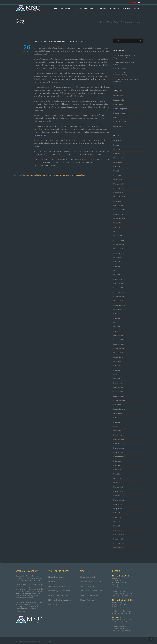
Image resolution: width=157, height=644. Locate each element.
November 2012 (119, 296)
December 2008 (119, 496)
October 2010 (119, 405)
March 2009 (118, 483)
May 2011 (117, 374)
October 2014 (119, 214)
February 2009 (119, 487)
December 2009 (119, 444)
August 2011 (118, 361)
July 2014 (117, 227)
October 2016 (119, 158)
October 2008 (119, 504)
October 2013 (119, 249)
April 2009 (117, 478)
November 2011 (119, 348)
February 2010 (119, 439)
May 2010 (117, 426)
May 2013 (117, 271)
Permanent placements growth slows (125, 63)
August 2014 (118, 223)
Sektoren (103, 8)
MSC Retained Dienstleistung (92, 591)
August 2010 (118, 413)
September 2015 (120, 197)
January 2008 (118, 539)
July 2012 (117, 314)
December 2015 (119, 188)
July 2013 (117, 262)
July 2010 (117, 418)
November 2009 (119, 448)
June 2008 (117, 517)
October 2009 (119, 452)
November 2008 (119, 500)
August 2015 (118, 201)
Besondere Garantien (57, 577)
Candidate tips (119, 96)
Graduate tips (119, 104)
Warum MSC (126, 8)
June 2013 (117, 266)
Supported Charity (120, 122)
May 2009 (117, 474)
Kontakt (137, 8)
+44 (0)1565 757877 (119, 591)
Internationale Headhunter (86, 8)
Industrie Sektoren (88, 586)
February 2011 (119, 387)
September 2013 (120, 253)
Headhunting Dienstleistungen (60, 586)
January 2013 (118, 288)
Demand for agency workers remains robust (60, 41)
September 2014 (120, 219)
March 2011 (118, 383)
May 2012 (117, 322)
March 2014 (118, 236)
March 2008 (118, 530)
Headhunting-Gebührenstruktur (60, 591)
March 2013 (118, 279)
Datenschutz (54, 582)
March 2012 (118, 331)
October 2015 (119, 193)
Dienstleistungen (67, 8)
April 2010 (117, 431)
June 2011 (117, 370)
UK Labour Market (121, 68)
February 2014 (119, 240)
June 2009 (117, 470)
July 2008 (117, 513)
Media (116, 117)
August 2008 (118, 509)
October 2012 (119, 301)
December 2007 (119, 543)
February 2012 (119, 335)
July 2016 (117, 167)
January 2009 (118, 491)
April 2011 (117, 379)
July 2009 (117, 465)
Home (56, 8)
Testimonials (114, 8)
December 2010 (119, 396)
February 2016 (119, 184)
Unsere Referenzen (88, 600)
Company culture (120, 100)
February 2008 (119, 535)
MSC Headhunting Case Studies (60, 600)
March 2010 (118, 435)
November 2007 (119, 548)
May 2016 (117, 171)
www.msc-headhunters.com (122, 596)
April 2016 (117, 175)
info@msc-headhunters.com (122, 593)
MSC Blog (109, 22)
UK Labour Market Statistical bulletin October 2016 (127, 80)
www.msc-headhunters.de (121, 613)
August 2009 (118, 461)
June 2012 (117, 318)
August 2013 (118, 257)
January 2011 (118, 392)
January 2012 (118, 340)
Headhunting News (121, 109)
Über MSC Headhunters (90, 595)
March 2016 (118, 180)
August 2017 (118, 141)
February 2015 (119, 206)
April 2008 (117, 526)
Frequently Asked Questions (91, 582)
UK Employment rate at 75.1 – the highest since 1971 (125, 57)
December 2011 (119, 344)
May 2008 (117, 522)
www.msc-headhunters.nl (121, 631)
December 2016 (119, 154)
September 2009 (120, 457)
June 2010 (117, 422)
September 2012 (120, 305)
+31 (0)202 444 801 (119, 626)
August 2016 (118, 162)
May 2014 (117, 232)
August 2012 (118, 309)
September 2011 (120, 357)
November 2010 (119, 400)
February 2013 (119, 284)
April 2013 (117, 275)
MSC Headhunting (46, 641)
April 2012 (117, 327)
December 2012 (119, 292)
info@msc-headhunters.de (122, 611)
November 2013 (119, 244)
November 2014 (119, 210)
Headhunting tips (120, 113)
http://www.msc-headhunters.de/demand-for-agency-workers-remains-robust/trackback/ (55, 175)
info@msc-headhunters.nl (121, 628)
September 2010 (120, 409)
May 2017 (117, 145)
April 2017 (117, 149)
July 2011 (117, 366)
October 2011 (119, 353)
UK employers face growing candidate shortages (124, 74)
